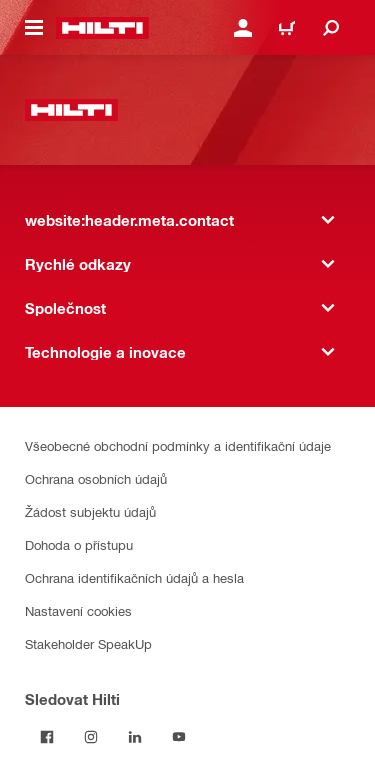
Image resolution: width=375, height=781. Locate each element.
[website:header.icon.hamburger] (34, 28)
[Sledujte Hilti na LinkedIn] (135, 737)
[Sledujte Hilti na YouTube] (179, 737)
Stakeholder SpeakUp (88, 643)
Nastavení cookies (78, 610)
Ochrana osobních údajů (96, 478)
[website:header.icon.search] (331, 28)
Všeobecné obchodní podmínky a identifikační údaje (178, 445)
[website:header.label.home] (102, 28)
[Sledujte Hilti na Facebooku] (47, 737)
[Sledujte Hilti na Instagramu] (91, 737)
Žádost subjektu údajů (90, 511)
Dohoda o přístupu (79, 544)
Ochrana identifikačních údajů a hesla (134, 577)
